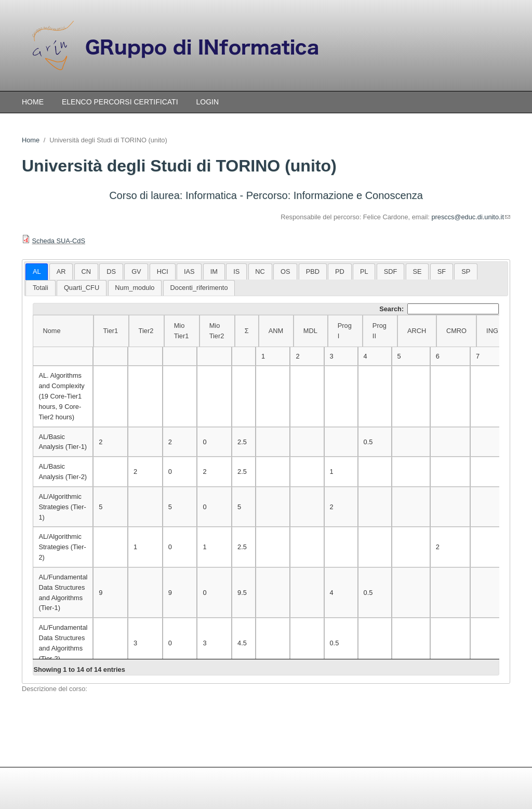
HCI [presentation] (163, 271)
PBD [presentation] (313, 271)
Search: (439, 309)
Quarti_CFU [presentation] (82, 288)
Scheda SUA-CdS (59, 241)
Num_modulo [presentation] (135, 288)
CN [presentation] (86, 271)
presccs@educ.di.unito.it (471, 217)
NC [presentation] (260, 271)
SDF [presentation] (391, 271)
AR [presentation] (61, 271)
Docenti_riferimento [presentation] (199, 288)
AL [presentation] (37, 271)
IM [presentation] (214, 271)
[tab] (37, 271)
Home (33, 102)
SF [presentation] (442, 271)
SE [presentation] (417, 271)
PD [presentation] (340, 271)
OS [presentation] (285, 271)
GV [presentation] (136, 271)
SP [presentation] (466, 271)
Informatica (211, 195)
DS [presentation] (111, 271)
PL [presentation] (364, 271)
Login (208, 102)
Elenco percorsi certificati (120, 102)
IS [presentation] (236, 271)
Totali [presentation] (41, 288)
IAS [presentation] (189, 271)
